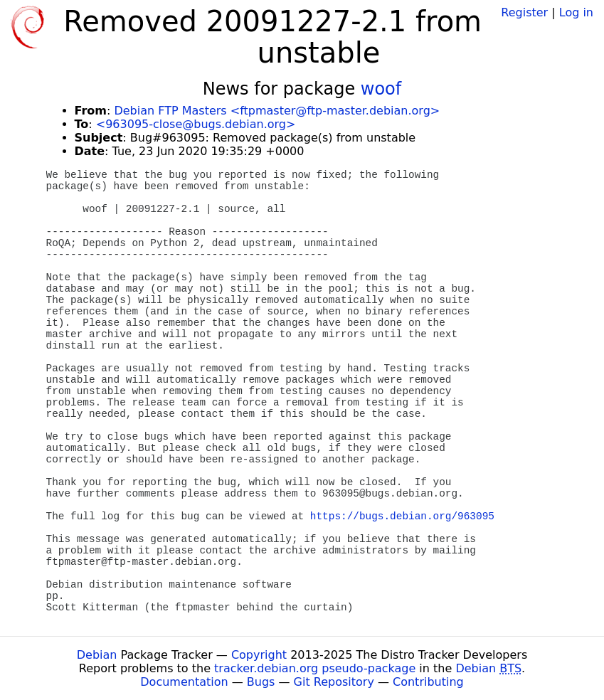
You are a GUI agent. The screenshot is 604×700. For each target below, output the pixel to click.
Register (524, 12)
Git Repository (334, 682)
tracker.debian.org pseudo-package (315, 668)
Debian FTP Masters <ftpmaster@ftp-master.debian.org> (277, 111)
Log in (576, 12)
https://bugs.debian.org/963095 (402, 516)
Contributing (428, 682)
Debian (97, 655)
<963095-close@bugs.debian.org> (196, 124)
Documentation (184, 682)
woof (381, 89)
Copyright (259, 655)
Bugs (261, 682)
